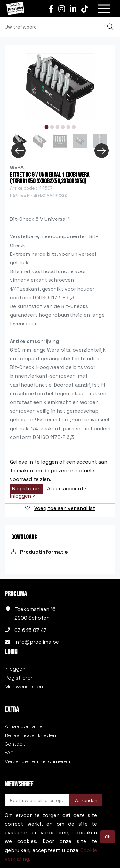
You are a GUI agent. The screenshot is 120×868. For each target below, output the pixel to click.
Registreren (26, 489)
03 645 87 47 (31, 630)
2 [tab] (52, 127)
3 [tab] (57, 127)
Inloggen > (23, 496)
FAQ (9, 753)
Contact (15, 744)
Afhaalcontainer (25, 726)
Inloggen (15, 669)
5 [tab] (68, 127)
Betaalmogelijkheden (30, 735)
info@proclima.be (37, 642)
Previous (18, 151)
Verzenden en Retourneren (37, 761)
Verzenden (86, 800)
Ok (108, 837)
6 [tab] (74, 127)
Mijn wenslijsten (24, 687)
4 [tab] (63, 127)
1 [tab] (46, 127)
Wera (17, 167)
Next (102, 151)
